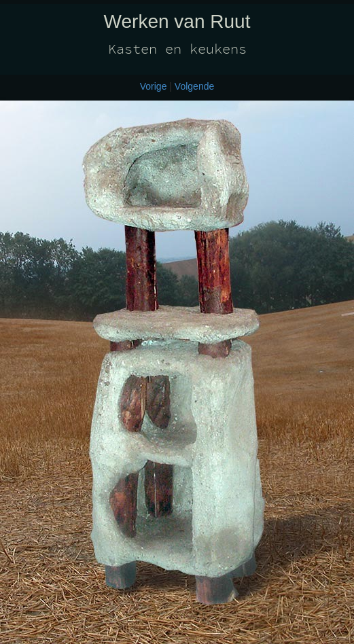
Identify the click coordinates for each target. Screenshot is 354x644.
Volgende (194, 86)
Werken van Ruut (177, 21)
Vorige (154, 86)
